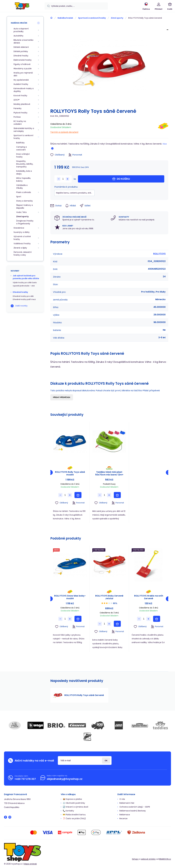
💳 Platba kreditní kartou (74, 815)
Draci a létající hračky (23, 155)
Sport (19, 197)
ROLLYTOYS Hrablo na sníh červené (149, 597)
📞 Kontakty (68, 811)
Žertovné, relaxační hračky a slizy (23, 253)
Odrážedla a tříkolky (22, 187)
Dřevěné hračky (21, 56)
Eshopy (135, 859)
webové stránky (148, 859)
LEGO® (17, 100)
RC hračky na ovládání (20, 123)
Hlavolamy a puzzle (23, 69)
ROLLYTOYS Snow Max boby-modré (70, 597)
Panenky (18, 108)
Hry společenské (21, 80)
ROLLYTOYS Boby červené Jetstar (109, 597)
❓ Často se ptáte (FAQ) (74, 818)
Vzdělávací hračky (22, 244)
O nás (122, 799)
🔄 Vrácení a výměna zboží (75, 807)
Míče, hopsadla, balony (23, 180)
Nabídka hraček (65, 18)
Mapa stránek (30, 864)
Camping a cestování (21, 148)
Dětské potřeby (21, 51)
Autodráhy (18, 36)
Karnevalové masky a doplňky (24, 90)
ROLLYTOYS (159, 254)
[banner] (22, 6)
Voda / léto (21, 212)
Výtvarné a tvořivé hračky (22, 238)
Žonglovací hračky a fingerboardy (25, 222)
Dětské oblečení (21, 47)
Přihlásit (106, 760)
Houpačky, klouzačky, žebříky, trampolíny (25, 164)
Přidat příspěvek (62, 397)
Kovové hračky (20, 96)
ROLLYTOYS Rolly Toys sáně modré (70, 473)
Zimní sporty (117, 18)
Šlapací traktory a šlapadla (24, 207)
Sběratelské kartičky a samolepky (24, 130)
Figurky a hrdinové (22, 64)
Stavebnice (19, 228)
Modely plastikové (22, 104)
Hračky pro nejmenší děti (23, 74)
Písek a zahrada (24, 192)
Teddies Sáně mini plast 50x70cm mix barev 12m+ (109, 473)
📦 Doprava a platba (72, 799)
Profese (17, 117)
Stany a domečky (24, 201)
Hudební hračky (21, 84)
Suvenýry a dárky (22, 232)
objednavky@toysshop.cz (65, 779)
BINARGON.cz (165, 859)
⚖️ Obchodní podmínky (74, 803)
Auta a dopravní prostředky (21, 30)
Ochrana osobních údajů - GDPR (135, 807)
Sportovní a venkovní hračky (92, 18)
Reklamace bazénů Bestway (133, 811)
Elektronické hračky (23, 60)
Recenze (123, 818)
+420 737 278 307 (25, 779)
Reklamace (125, 815)
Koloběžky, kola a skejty (24, 172)
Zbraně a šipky (20, 248)
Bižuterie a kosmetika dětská (23, 41)
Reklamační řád (127, 803)
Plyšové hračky (20, 113)
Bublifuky (20, 143)
